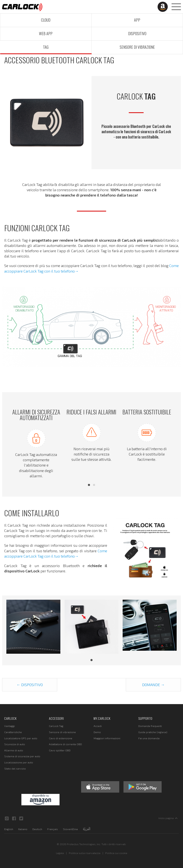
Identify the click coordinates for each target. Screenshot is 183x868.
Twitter (21, 818)
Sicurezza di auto (15, 744)
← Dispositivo (30, 685)
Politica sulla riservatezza (85, 853)
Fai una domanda (149, 738)
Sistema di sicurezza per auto (22, 756)
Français (53, 829)
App (137, 20)
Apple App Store (100, 787)
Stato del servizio (15, 768)
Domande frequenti (150, 726)
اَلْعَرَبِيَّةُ (87, 829)
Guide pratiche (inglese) (153, 732)
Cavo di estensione (61, 738)
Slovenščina (70, 829)
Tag (46, 47)
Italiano (23, 829)
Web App (46, 33)
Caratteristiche (13, 732)
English (9, 829)
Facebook (14, 818)
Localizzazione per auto (19, 762)
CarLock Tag (56, 726)
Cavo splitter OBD (60, 750)
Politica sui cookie (116, 853)
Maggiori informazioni (107, 738)
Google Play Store (143, 787)
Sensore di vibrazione (137, 47)
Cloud (46, 20)
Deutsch (37, 829)
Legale (60, 853)
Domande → (153, 685)
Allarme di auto (14, 750)
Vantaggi (10, 726)
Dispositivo (137, 33)
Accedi (98, 726)
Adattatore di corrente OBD (65, 744)
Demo (97, 732)
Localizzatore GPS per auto (21, 738)
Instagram (7, 818)
